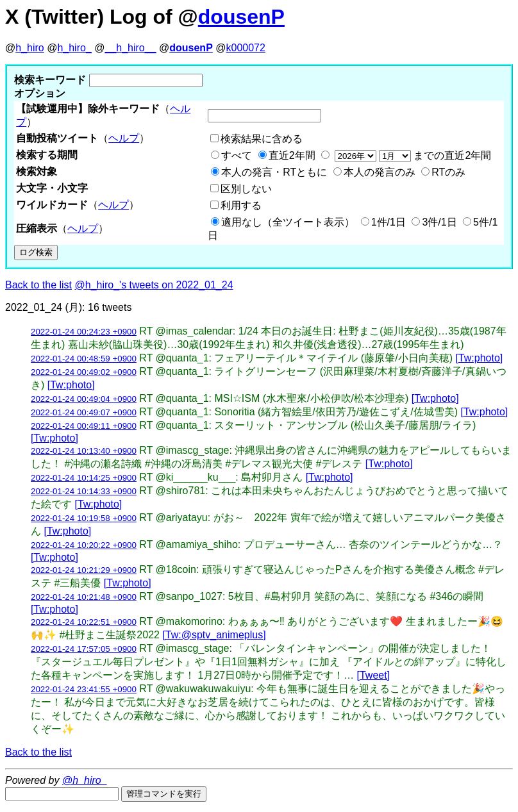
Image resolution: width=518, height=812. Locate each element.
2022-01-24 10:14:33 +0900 (84, 491)
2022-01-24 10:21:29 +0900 (84, 570)
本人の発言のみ (380, 172)
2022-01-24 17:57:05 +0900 (84, 649)
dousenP (241, 17)
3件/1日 (439, 222)
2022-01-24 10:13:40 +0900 (84, 451)
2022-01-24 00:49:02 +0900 (84, 372)
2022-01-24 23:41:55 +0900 (84, 689)
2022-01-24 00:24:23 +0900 (84, 332)
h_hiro (29, 48)
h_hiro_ (74, 48)
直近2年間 (292, 155)
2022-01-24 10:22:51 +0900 (84, 622)
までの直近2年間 (411, 155)
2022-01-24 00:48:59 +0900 (84, 359)
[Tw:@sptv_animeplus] (214, 635)
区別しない (246, 189)
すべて (237, 155)
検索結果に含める (262, 139)
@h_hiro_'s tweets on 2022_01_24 (154, 285)
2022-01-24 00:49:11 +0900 (84, 426)
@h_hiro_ (85, 780)
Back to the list (38, 285)
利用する (241, 205)
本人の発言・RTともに (274, 172)
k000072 (246, 48)
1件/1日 (388, 222)
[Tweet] (373, 675)
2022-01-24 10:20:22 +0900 (84, 545)
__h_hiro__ (130, 48)
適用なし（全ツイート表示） (288, 222)
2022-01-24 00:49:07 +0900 (84, 412)
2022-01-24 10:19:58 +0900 (84, 518)
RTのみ (448, 172)
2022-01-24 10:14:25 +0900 (84, 478)
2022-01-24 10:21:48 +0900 (84, 597)
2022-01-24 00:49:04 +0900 (84, 399)
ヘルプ (124, 138)
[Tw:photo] (479, 358)
